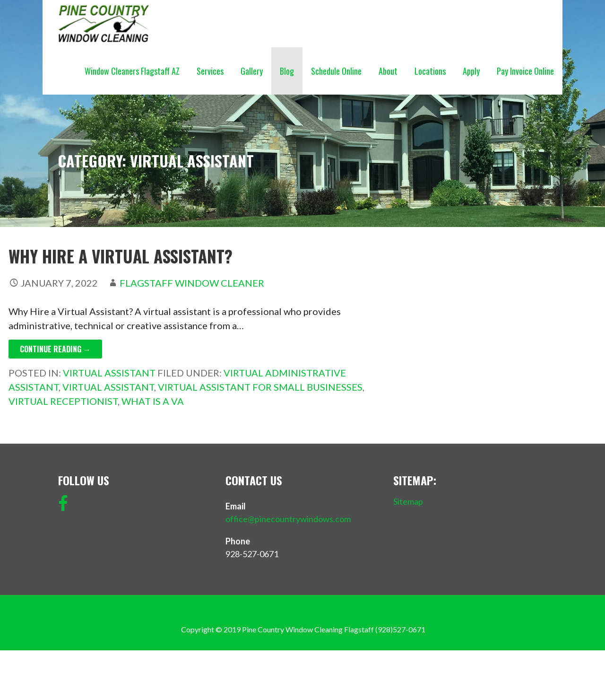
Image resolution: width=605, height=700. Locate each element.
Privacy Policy (402, 616)
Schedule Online (336, 71)
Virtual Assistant (109, 373)
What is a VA (153, 401)
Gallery (252, 71)
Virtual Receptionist (63, 401)
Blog (287, 71)
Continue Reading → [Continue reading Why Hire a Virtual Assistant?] (55, 349)
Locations (430, 71)
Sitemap (408, 501)
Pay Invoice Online (525, 71)
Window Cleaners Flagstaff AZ (132, 71)
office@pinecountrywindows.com (288, 519)
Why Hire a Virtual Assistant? (121, 256)
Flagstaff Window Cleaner (192, 283)
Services (210, 71)
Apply (471, 71)
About (388, 71)
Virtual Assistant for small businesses (260, 387)
